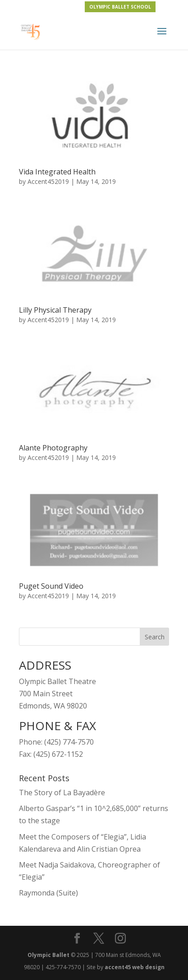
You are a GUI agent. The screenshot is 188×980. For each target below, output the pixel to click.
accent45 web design (135, 967)
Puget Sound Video (51, 586)
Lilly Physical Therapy (55, 310)
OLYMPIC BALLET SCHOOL (120, 7)
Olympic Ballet (48, 955)
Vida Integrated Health (57, 172)
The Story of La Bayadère (62, 792)
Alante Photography (53, 448)
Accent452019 (48, 181)
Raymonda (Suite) (48, 893)
